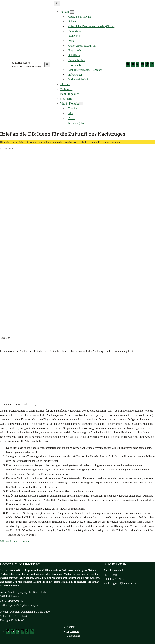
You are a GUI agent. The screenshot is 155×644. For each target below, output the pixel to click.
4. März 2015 (6, 541)
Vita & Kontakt (70, 104)
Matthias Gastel (21, 63)
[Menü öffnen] (47, 65)
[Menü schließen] (57, 3)
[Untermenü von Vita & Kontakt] (81, 104)
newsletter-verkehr (22, 541)
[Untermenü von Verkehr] (72, 12)
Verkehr (65, 12)
